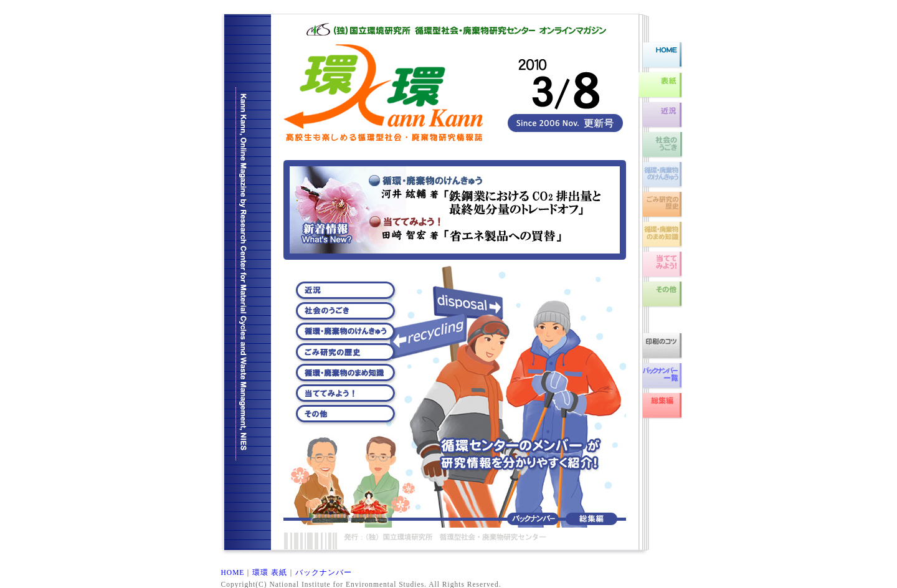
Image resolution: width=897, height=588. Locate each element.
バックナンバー (324, 572)
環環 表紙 (270, 572)
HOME (233, 572)
